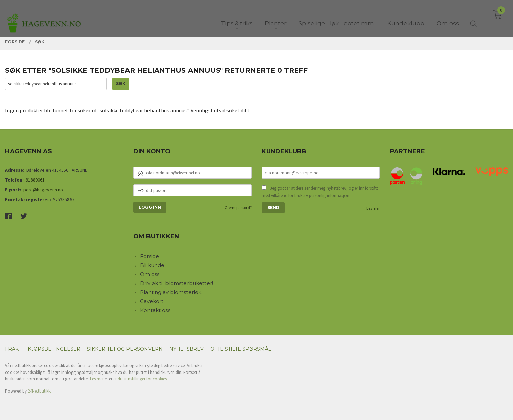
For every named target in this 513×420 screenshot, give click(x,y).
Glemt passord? (238, 207)
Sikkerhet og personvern (125, 349)
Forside (150, 256)
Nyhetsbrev (186, 349)
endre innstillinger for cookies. (141, 379)
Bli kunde (152, 265)
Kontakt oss (155, 310)
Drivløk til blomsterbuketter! (176, 283)
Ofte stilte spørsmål (241, 349)
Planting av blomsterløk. (171, 292)
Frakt (13, 349)
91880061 (35, 180)
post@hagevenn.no (43, 190)
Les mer (373, 208)
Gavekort (152, 301)
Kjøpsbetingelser (54, 349)
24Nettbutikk (39, 391)
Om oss (150, 274)
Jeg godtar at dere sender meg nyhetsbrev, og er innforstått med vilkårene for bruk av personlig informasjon (320, 192)
